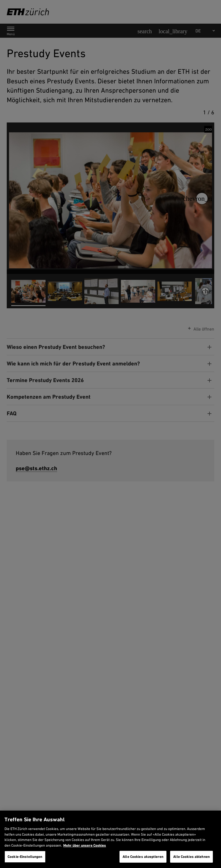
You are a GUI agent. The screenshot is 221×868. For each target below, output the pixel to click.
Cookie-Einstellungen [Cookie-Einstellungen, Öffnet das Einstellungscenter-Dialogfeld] (25, 857)
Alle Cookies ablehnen (191, 857)
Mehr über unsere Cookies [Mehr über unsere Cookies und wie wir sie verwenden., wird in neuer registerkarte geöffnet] (85, 845)
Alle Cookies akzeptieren (143, 857)
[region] (110, 839)
